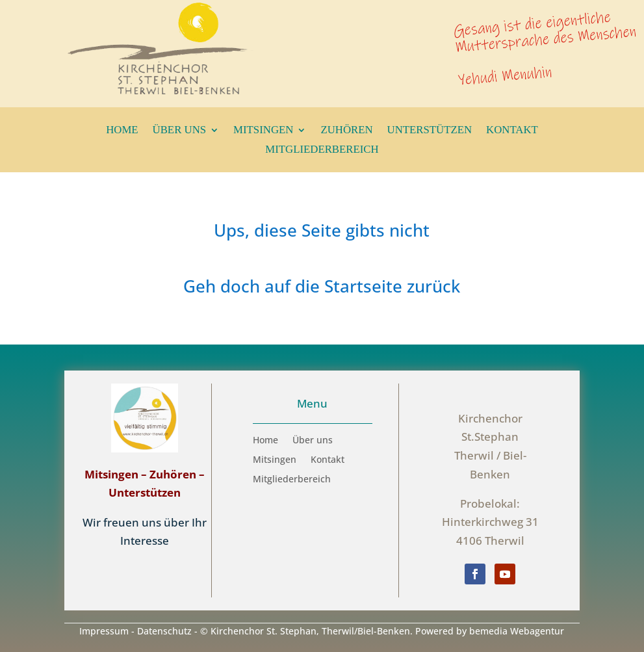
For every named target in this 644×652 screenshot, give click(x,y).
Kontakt (512, 131)
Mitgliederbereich (322, 150)
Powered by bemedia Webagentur (490, 631)
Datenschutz (164, 631)
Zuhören (346, 131)
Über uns (180, 131)
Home (122, 131)
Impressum (104, 631)
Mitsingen (263, 131)
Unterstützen (430, 131)
